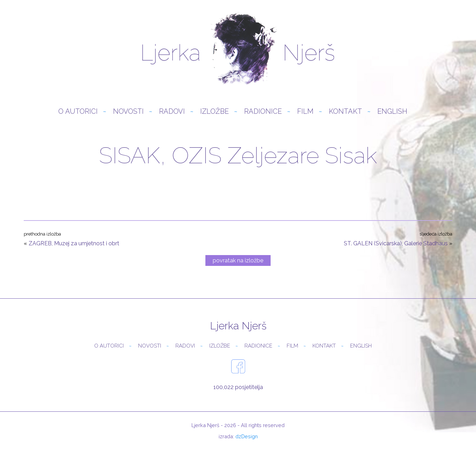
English (392, 111)
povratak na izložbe (238, 260)
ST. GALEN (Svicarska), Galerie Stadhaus (396, 243)
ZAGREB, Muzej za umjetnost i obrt (74, 243)
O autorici (78, 111)
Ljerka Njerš (238, 49)
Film (305, 111)
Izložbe (214, 111)
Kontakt (345, 111)
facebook (238, 366)
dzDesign (247, 436)
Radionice (263, 111)
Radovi (172, 111)
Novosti (128, 111)
